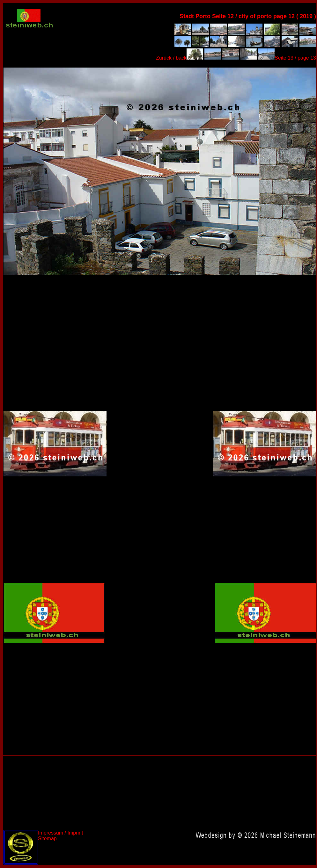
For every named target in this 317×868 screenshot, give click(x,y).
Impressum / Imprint (60, 833)
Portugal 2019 (160, 171)
